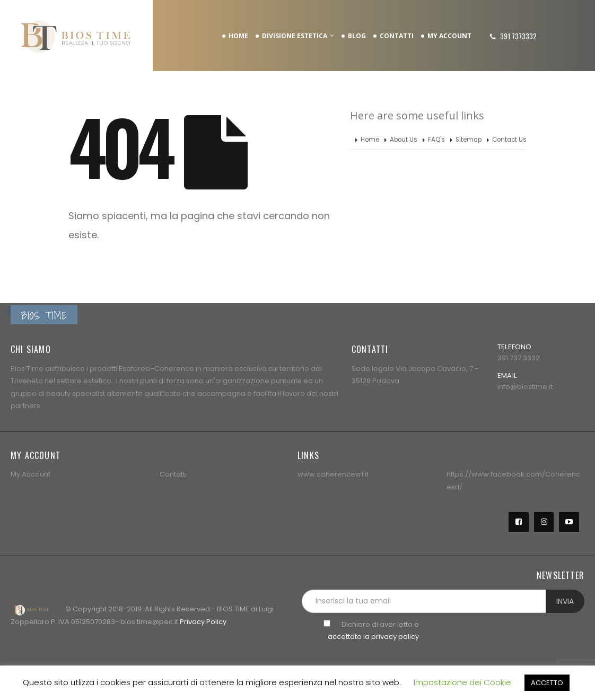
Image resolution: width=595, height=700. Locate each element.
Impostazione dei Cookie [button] (462, 682)
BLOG (357, 36)
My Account (30, 474)
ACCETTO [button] (547, 683)
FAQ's (436, 140)
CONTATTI (397, 36)
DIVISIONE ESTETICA (295, 36)
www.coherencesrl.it (333, 474)
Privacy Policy (203, 622)
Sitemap (469, 140)
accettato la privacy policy (373, 637)
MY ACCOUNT (449, 36)
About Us (404, 140)
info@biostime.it (525, 387)
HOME (238, 36)
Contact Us (509, 140)
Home (370, 140)
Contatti (173, 474)
